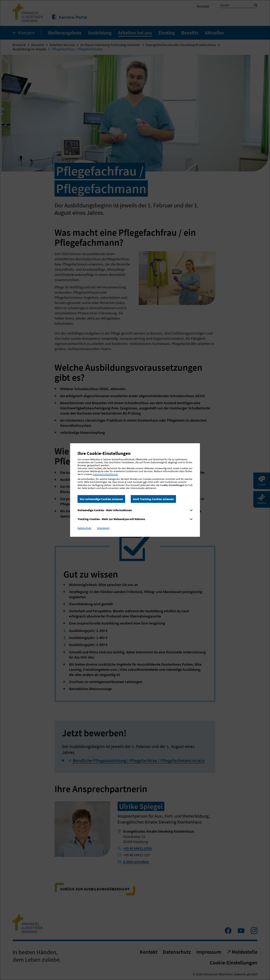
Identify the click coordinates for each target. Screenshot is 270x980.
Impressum (103, 528)
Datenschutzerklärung (105, 474)
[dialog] (135, 490)
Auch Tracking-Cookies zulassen (153, 499)
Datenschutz (84, 528)
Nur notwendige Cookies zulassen (101, 499)
